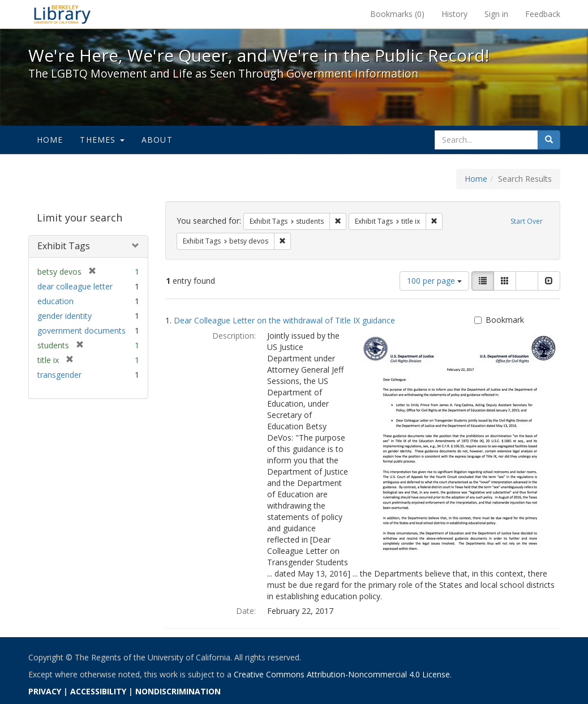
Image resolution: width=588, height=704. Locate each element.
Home (50, 140)
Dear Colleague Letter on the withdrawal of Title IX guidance (284, 320)
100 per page (434, 281)
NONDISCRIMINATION (178, 691)
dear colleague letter (75, 286)
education (55, 301)
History (454, 14)
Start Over (527, 221)
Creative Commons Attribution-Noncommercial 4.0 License (342, 674)
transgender (59, 375)
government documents (81, 330)
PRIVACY (45, 691)
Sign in (496, 14)
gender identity (65, 316)
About (157, 140)
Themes (102, 140)
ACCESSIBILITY (98, 691)
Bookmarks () (397, 14)
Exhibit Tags (64, 246)
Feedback (543, 14)
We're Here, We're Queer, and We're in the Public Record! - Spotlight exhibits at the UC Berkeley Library (62, 14)
